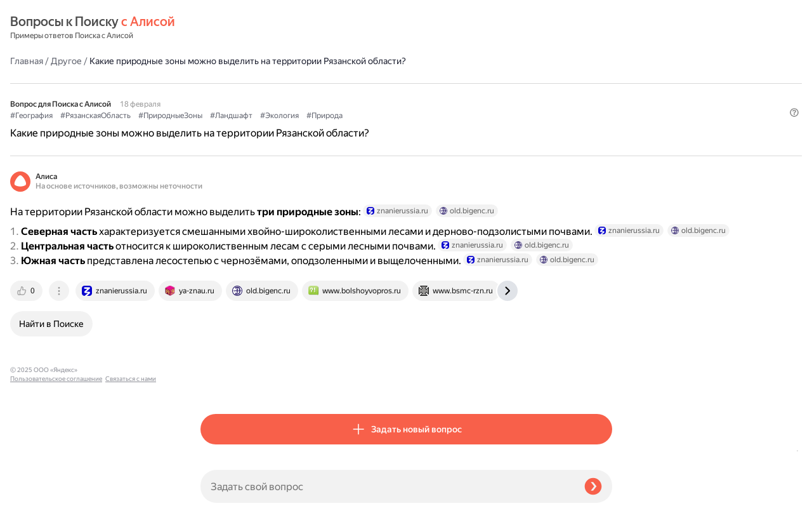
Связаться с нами (36, 498)
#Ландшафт (422, 83)
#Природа (515, 83)
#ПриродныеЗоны (361, 83)
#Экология (470, 83)
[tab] (218, 323)
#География (222, 83)
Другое (257, 28)
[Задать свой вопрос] (387, 486)
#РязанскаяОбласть (286, 83)
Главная (217, 28)
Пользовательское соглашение (56, 489)
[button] (605, 104)
